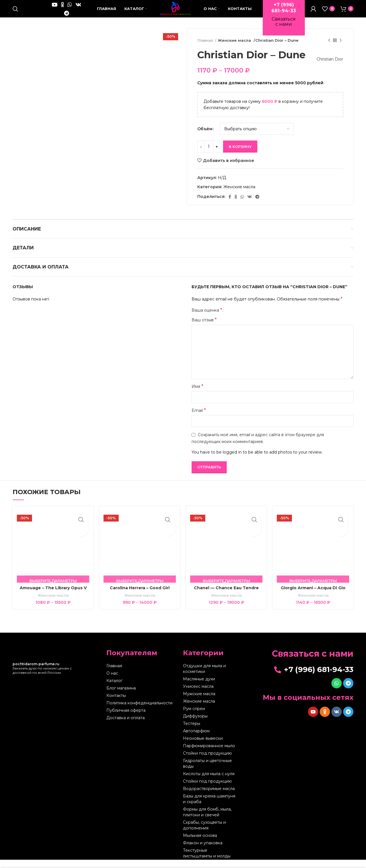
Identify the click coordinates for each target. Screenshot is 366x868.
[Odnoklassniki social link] (55, 9)
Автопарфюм (196, 739)
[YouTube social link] (47, 9)
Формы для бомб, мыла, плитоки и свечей (207, 820)
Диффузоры (195, 724)
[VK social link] (50, 17)
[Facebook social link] (230, 205)
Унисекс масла (198, 695)
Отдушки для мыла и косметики (204, 677)
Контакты (116, 704)
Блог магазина (121, 696)
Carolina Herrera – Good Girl (140, 596)
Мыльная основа (200, 844)
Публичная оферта (126, 719)
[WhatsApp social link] (62, 9)
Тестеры (192, 732)
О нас (112, 681)
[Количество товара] (209, 155)
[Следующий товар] (341, 49)
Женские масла (234, 49)
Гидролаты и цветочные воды (207, 772)
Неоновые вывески (203, 747)
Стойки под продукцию (207, 761)
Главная (205, 49)
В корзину (240, 155)
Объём (205, 137)
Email (199, 419)
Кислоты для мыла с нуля (209, 782)
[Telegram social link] (59, 17)
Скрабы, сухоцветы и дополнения (204, 833)
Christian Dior (327, 67)
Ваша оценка (207, 318)
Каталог (114, 689)
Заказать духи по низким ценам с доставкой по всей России (42, 676)
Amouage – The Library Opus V (53, 596)
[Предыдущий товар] (329, 49)
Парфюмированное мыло (209, 754)
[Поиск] (15, 13)
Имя (197, 394)
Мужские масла (199, 702)
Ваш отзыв (204, 328)
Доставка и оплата (126, 726)
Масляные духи (199, 687)
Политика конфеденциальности (139, 711)
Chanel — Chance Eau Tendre (226, 596)
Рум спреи (194, 717)
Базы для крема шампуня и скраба (209, 807)
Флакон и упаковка (203, 851)
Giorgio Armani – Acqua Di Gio (313, 596)
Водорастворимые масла (209, 797)
